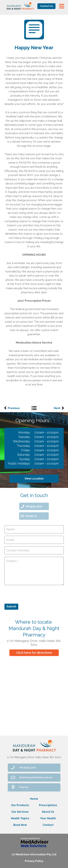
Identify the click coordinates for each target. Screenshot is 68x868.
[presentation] (29, 594)
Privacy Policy (34, 861)
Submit (11, 606)
